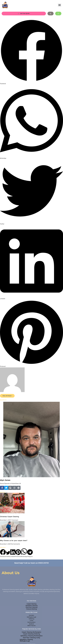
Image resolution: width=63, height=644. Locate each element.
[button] (60, 5)
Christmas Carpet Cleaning (9, 517)
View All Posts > (8, 396)
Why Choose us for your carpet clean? (14, 541)
